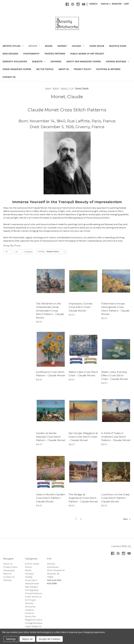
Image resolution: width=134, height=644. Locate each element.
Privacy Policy (83, 69)
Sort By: (41, 251)
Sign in (105, 4)
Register (117, 4)
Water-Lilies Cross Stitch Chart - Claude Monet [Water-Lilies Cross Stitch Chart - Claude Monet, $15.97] (83, 374)
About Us (64, 69)
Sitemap (8, 580)
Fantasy (62, 46)
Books (49, 46)
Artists (34, 46)
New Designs (10, 54)
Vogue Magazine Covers (17, 69)
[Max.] (18, 252)
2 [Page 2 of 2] (81, 519)
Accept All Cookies (50, 639)
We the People (45, 69)
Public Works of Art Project (87, 54)
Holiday (78, 46)
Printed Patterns (55, 54)
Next (127, 519)
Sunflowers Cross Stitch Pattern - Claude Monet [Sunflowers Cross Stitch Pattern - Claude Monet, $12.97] (51, 374)
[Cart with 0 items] (126, 4)
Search (93, 4)
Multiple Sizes (118, 46)
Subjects (39, 61)
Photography (31, 54)
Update (28, 252)
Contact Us (9, 77)
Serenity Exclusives (15, 61)
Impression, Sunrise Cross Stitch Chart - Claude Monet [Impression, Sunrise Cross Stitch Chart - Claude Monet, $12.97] (81, 307)
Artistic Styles (13, 46)
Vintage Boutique (117, 61)
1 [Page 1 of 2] (76, 519)
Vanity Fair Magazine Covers (84, 61)
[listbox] (56, 252)
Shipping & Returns (108, 69)
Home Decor (97, 46)
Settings (11, 639)
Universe (56, 61)
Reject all (27, 639)
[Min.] (8, 252)
